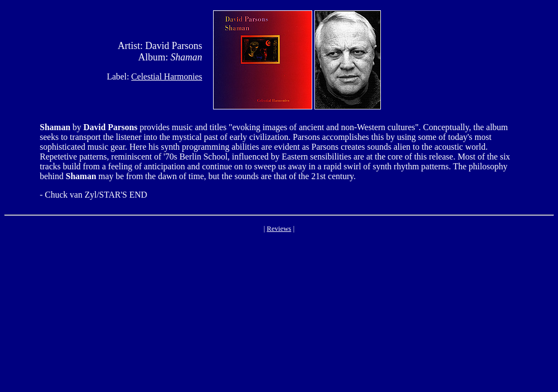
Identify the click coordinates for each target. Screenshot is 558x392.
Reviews (279, 228)
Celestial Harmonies (167, 76)
